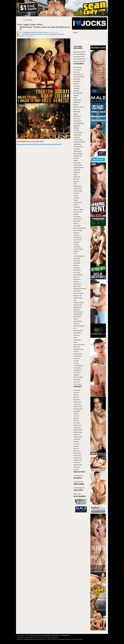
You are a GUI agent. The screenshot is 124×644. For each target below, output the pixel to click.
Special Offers (77, 333)
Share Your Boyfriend (79, 326)
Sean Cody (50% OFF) (80, 59)
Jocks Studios (77, 247)
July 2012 (76, 442)
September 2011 (78, 465)
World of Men (77, 380)
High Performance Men (80, 228)
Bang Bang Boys (78, 93)
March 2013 (77, 423)
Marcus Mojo (77, 263)
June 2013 (76, 416)
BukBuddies (77, 126)
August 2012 (77, 439)
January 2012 (77, 456)
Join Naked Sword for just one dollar (30, 142)
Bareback (76, 95)
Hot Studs (76, 235)
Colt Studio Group (78, 147)
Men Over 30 (77, 279)
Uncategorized (77, 370)
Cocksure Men (77, 135)
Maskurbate (77, 268)
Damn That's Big (78, 154)
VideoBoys (76, 375)
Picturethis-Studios (78, 303)
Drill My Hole (77, 170)
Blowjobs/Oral (77, 116)
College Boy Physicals (79, 142)
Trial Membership (78, 366)
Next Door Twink (78, 298)
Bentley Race (77, 102)
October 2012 (77, 435)
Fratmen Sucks (78, 203)
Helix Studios (77, 226)
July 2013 (76, 414)
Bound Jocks (77, 119)
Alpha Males (77, 79)
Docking (76, 161)
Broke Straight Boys (79, 123)
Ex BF (75, 184)
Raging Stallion (78, 307)
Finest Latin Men (78, 191)
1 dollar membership (26, 34)
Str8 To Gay (77, 347)
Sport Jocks (77, 335)
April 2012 (76, 449)
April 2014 (76, 397)
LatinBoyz (76, 251)
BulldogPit (76, 128)
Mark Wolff (76, 265)
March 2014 (77, 400)
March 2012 (77, 451)
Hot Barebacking (78, 230)
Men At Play (77, 272)
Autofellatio (76, 88)
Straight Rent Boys (78, 349)
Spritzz (75, 338)
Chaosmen (76, 130)
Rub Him (76, 319)
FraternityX (76, 198)
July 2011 (76, 470)
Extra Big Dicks (78, 186)
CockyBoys (77, 137)
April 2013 (76, 421)
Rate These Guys (78, 312)
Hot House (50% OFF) (79, 61)
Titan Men (76, 363)
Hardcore (33, 32)
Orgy (75, 300)
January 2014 (77, 404)
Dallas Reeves (77, 151)
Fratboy (76, 196)
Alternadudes (77, 81)
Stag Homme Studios (79, 345)
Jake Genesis (47, 34)
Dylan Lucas (77, 172)
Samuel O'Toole (78, 321)
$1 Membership (27, 32)
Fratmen (76, 200)
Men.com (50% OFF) (79, 57)
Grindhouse (40, 34)
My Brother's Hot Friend (80, 289)
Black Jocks (77, 109)
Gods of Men (77, 217)
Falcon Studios (77, 189)
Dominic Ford (77, 163)
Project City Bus (78, 305)
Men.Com (76, 282)
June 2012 (76, 444)
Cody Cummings (78, 140)
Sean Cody (76, 324)
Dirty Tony (76, 158)
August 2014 (77, 390)
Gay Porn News (78, 212)
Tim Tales (76, 361)
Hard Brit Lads (77, 219)
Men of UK (76, 277)
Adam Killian (34, 34)
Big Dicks (76, 105)
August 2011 (77, 467)
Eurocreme (76, 182)
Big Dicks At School (79, 107)
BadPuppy (76, 91)
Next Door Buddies (79, 293)
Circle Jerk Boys (78, 133)
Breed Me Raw (77, 121)
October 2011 (77, 463)
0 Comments (22, 36)
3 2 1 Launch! (77, 70)
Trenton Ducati (60, 34)
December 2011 (78, 458)
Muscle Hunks (77, 284)
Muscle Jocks (77, 286)
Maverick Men (77, 270)
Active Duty (77, 72)
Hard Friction (77, 221)
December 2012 (78, 430)
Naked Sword (39, 32)
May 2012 (76, 446)
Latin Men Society (78, 249)
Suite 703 (76, 352)
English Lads (77, 177)
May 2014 (76, 395)
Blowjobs (76, 114)
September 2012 (78, 437)
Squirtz (75, 342)
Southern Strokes (78, 331)
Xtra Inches (77, 382)
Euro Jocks (76, 179)
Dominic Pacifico (78, 165)
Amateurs (76, 84)
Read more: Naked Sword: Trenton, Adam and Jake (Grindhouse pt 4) (39, 144)
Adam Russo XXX (78, 74)
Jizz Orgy (76, 244)
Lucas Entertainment (79, 256)
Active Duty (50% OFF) (80, 54)
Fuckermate (77, 207)
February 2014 (77, 402)
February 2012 (77, 453)
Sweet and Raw (78, 354)
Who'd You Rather (78, 377)
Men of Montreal (78, 275)
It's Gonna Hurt (77, 240)
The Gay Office (77, 356)
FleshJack (76, 193)
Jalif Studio (76, 242)
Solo (75, 328)
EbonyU (76, 175)
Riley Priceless (77, 317)
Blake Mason (77, 112)
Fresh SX (76, 205)
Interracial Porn (78, 237)
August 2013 (77, 411)
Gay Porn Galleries (79, 210)
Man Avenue (77, 258)
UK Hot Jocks (77, 368)
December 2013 (78, 407)
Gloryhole (76, 214)
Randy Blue (77, 310)
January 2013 (77, 428)
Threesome (45, 32)
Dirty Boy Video (78, 156)
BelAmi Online (77, 100)
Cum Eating (77, 149)
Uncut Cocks (77, 373)
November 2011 (78, 460)
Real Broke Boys (78, 314)
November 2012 (78, 432)
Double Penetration (79, 168)
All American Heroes (79, 77)
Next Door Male (78, 296)
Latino (75, 254)
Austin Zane (77, 86)
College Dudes (77, 144)
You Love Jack (77, 384)
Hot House (76, 233)
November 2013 (78, 409)
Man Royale (77, 261)
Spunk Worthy (77, 340)
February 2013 (77, 425)
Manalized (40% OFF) (79, 52)
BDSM (75, 98)
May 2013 (76, 418)
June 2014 (76, 393)
